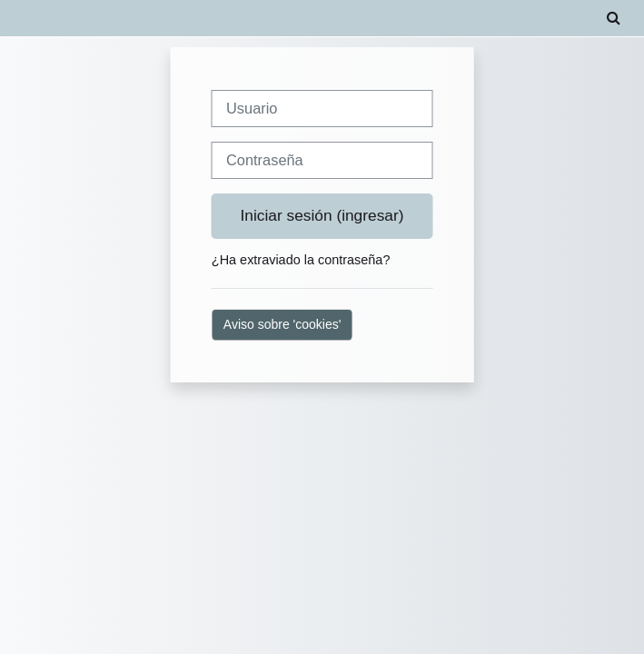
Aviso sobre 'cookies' (282, 324)
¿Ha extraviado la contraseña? (301, 260)
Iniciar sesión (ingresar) (322, 215)
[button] (613, 18)
